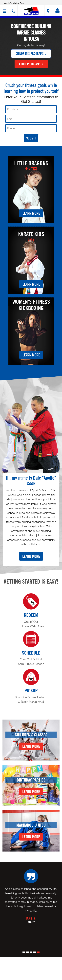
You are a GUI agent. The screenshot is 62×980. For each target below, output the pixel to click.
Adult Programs (31, 64)
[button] (31, 11)
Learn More (31, 213)
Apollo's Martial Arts (14, 3)
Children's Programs (31, 53)
